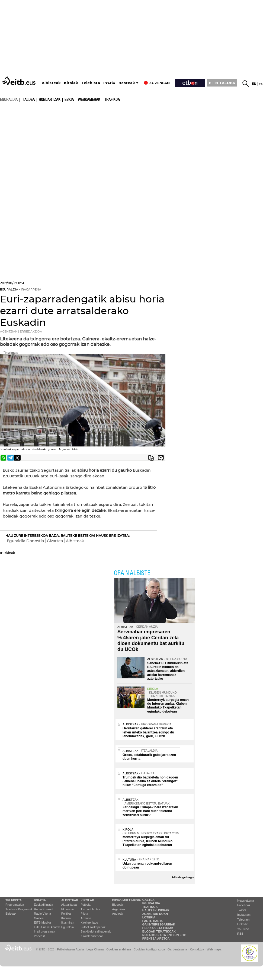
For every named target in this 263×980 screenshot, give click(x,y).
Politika (66, 914)
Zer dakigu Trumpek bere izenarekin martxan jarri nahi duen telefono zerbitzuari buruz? (150, 811)
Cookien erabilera (119, 949)
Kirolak (71, 83)
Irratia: (40, 900)
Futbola (86, 905)
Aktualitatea (69, 905)
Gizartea (55, 541)
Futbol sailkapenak (93, 927)
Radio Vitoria (42, 914)
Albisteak (51, 83)
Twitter (242, 910)
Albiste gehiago (183, 877)
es (261, 84)
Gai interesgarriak (159, 924)
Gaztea (39, 918)
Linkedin (243, 924)
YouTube (243, 929)
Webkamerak (89, 100)
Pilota (84, 914)
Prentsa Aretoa (156, 938)
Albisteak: (70, 900)
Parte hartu (153, 921)
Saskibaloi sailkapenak (96, 931)
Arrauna (86, 918)
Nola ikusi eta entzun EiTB (164, 935)
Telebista (91, 83)
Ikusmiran (68, 922)
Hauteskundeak (156, 910)
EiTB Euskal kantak (47, 927)
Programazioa (15, 905)
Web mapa (214, 949)
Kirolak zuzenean (92, 936)
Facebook (244, 905)
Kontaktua (197, 949)
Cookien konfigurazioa (149, 949)
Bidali (161, 458)
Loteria (149, 917)
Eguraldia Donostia (25, 541)
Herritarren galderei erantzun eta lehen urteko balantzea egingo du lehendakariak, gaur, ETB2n (148, 732)
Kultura (66, 918)
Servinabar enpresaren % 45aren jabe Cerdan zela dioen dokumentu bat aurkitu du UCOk (151, 641)
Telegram (243, 920)
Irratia (109, 83)
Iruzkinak (7, 553)
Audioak (118, 914)
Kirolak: (88, 900)
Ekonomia (68, 909)
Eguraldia (68, 927)
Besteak (127, 83)
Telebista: (14, 900)
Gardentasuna (177, 949)
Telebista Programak (19, 909)
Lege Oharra (95, 949)
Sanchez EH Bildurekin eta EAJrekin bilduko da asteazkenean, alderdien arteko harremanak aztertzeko (168, 671)
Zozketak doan (155, 914)
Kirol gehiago (89, 922)
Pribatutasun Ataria (70, 949)
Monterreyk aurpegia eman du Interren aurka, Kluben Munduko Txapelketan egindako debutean (168, 706)
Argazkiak (119, 909)
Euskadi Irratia (43, 905)
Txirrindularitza (90, 909)
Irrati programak (44, 931)
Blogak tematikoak (159, 931)
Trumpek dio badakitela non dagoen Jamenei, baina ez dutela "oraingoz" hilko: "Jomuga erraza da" (150, 781)
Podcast (39, 936)
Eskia (69, 100)
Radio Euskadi (44, 909)
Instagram (244, 915)
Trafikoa (112, 100)
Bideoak (11, 914)
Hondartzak (50, 100)
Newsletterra (246, 901)
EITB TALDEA (222, 83)
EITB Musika (42, 922)
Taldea (29, 100)
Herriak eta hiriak (158, 928)
